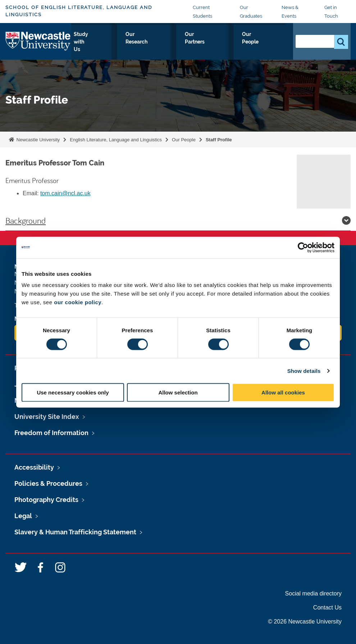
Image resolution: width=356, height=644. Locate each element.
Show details (304, 371)
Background (178, 220)
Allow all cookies (283, 392)
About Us (89, 47)
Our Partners (224, 47)
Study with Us (131, 47)
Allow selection (178, 392)
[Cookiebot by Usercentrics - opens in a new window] (303, 247)
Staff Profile (219, 140)
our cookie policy (78, 302)
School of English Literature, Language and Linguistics (79, 11)
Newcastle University (37, 140)
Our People (267, 47)
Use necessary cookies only (73, 392)
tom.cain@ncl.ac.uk (65, 193)
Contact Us (327, 608)
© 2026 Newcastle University (305, 622)
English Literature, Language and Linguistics (116, 140)
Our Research (178, 47)
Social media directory (313, 593)
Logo (38, 45)
